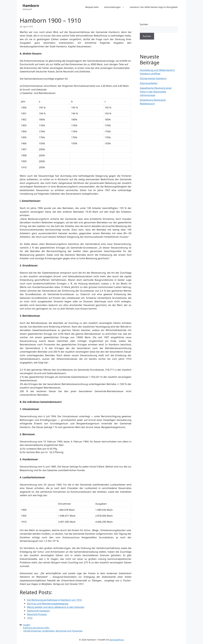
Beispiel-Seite (92, 7)
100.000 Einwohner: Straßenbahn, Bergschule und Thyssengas (53, 631)
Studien (27, 625)
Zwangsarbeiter (149, 83)
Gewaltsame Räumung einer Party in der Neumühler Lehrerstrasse (156, 92)
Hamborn (31, 5)
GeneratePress (117, 640)
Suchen (144, 24)
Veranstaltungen (116, 7)
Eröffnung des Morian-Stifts (36, 628)
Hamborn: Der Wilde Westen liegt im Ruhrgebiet (154, 7)
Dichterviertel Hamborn (153, 78)
